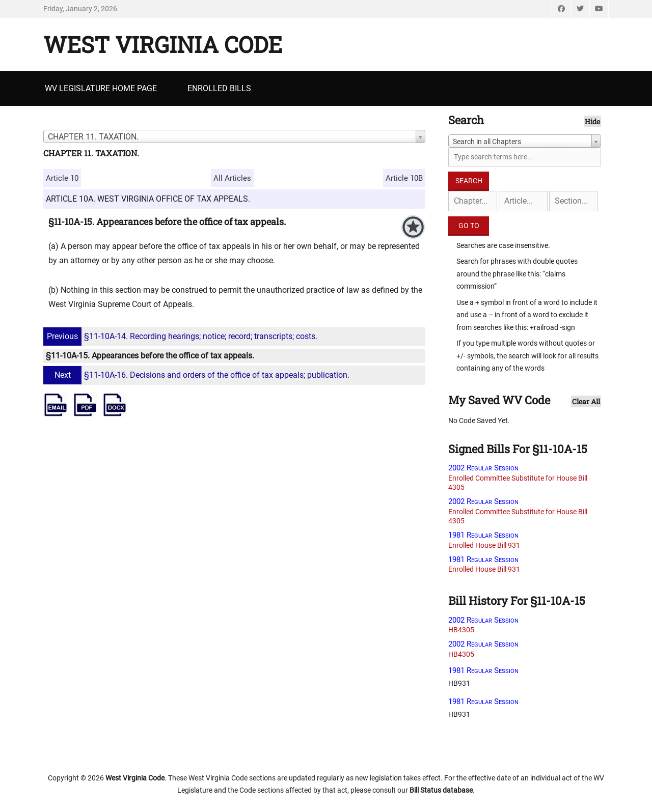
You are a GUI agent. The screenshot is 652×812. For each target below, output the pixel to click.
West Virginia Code (163, 44)
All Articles (232, 178)
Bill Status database (441, 790)
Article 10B (404, 178)
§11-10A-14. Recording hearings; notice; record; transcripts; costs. (182, 336)
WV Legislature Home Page (101, 88)
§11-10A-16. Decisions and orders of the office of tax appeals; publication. (198, 375)
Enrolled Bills (219, 88)
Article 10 (62, 178)
